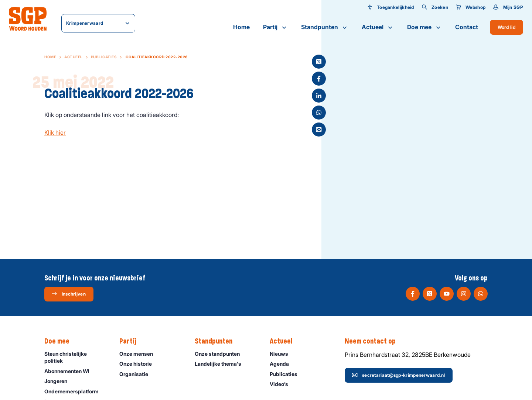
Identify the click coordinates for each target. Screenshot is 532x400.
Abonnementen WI (70, 371)
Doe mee (424, 27)
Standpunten (325, 27)
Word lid (507, 27)
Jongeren (59, 381)
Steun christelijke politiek (76, 357)
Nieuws (282, 354)
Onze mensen (139, 354)
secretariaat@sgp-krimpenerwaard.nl (398, 375)
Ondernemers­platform (75, 391)
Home (241, 27)
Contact (467, 27)
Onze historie (139, 364)
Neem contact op (374, 341)
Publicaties (104, 57)
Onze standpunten (221, 354)
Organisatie (137, 374)
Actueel (378, 27)
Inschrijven (69, 294)
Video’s (282, 384)
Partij (275, 27)
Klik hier (55, 132)
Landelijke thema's (221, 364)
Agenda (283, 364)
